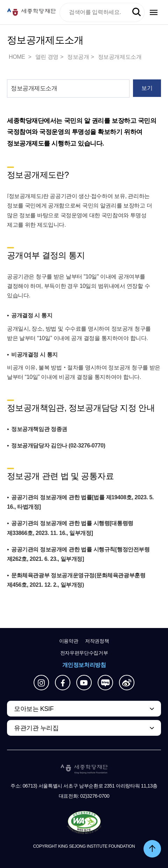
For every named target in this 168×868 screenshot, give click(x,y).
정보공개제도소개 (120, 57)
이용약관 (69, 641)
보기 (147, 88)
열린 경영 (47, 57)
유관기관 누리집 (36, 728)
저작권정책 (97, 641)
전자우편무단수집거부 (84, 653)
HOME (17, 57)
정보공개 (78, 57)
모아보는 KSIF (34, 709)
